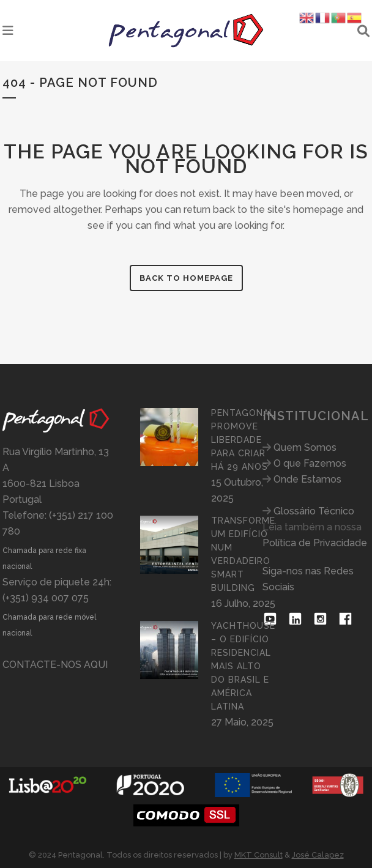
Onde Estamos (307, 479)
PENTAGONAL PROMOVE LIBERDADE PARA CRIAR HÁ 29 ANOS (243, 440)
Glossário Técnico (314, 511)
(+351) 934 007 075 (46, 598)
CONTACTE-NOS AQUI (55, 665)
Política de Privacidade (315, 543)
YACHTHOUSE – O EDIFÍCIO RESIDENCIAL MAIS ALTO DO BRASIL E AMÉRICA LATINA (243, 666)
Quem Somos (305, 447)
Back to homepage (186, 278)
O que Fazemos (310, 463)
